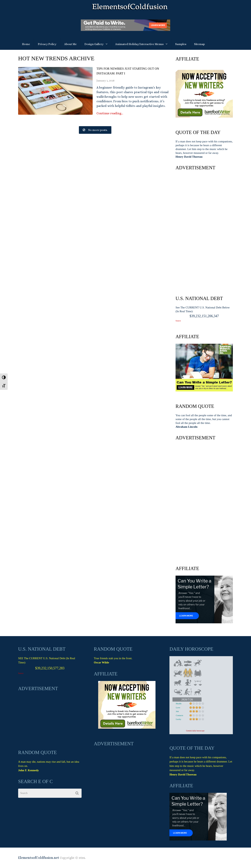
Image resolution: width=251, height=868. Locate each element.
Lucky (178, 719)
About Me (70, 44)
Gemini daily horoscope (195, 731)
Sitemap (199, 44)
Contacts (179, 715)
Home (26, 44)
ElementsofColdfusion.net (39, 858)
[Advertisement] (204, 232)
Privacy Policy (47, 44)
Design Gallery (94, 44)
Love (178, 707)
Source (178, 321)
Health (179, 703)
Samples (181, 44)
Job (177, 711)
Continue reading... (110, 113)
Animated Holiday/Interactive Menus (139, 44)
